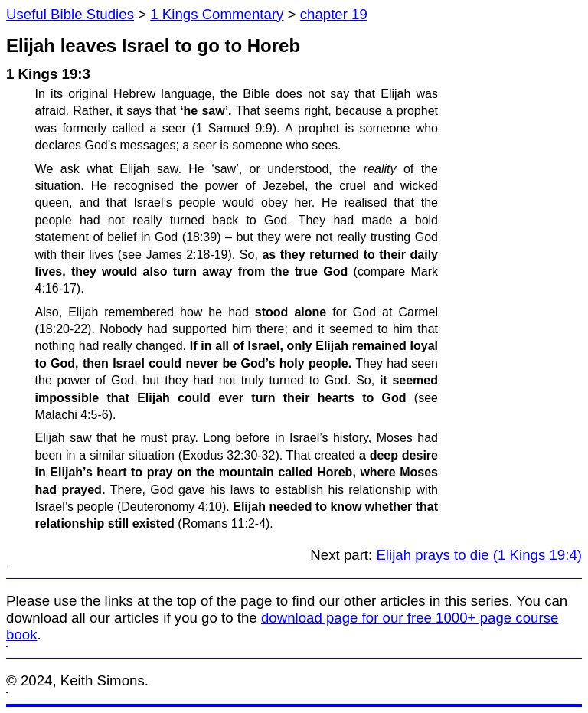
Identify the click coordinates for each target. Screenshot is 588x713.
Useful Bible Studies (70, 14)
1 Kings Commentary (217, 14)
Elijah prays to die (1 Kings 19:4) (479, 555)
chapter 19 (334, 14)
